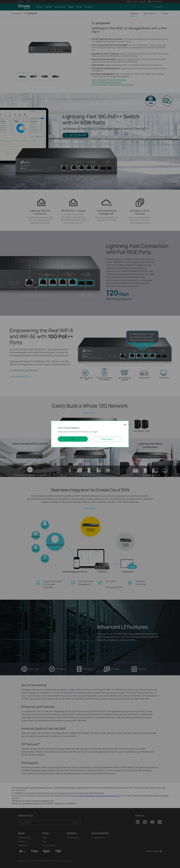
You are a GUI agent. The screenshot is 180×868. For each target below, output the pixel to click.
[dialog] (90, 434)
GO (73, 439)
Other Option (107, 439)
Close (125, 425)
